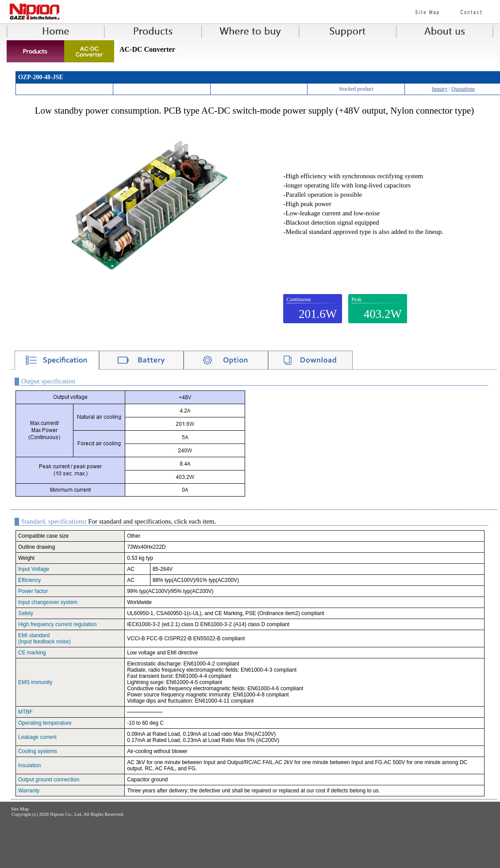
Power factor (33, 591)
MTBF (25, 712)
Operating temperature (45, 723)
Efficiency (29, 580)
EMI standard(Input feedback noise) (44, 639)
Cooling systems (38, 751)
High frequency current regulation (57, 624)
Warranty (29, 791)
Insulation (29, 765)
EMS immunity (35, 682)
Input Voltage (34, 569)
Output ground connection (49, 780)
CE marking (32, 653)
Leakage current (37, 737)
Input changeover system (48, 602)
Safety (26, 613)
